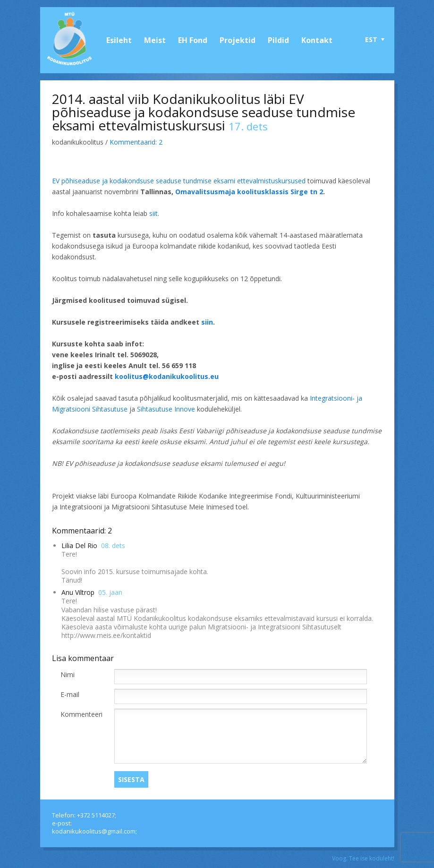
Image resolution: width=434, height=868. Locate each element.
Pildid (278, 40)
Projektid (238, 40)
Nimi (68, 675)
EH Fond (193, 40)
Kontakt (317, 40)
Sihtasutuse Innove (166, 409)
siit (153, 213)
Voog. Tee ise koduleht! (363, 858)
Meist (155, 40)
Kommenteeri (81, 714)
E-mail (70, 694)
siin (207, 322)
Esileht (119, 40)
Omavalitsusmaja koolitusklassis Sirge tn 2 (249, 192)
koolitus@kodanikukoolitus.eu (167, 376)
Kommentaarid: (136, 142)
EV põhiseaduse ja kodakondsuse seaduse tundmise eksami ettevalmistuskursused (179, 181)
